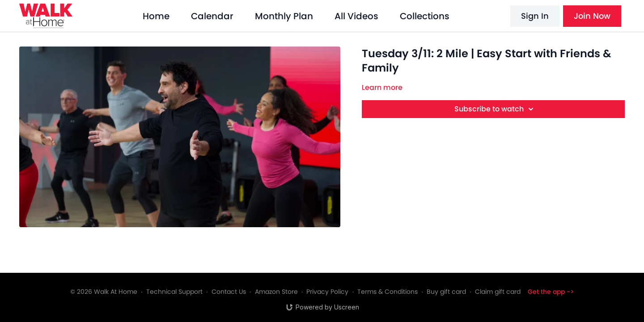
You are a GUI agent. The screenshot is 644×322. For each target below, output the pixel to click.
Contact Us (229, 292)
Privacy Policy (327, 292)
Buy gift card (446, 292)
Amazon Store (276, 292)
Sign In (535, 16)
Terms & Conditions (388, 292)
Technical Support (174, 292)
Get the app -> (551, 292)
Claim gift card (498, 292)
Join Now (592, 16)
